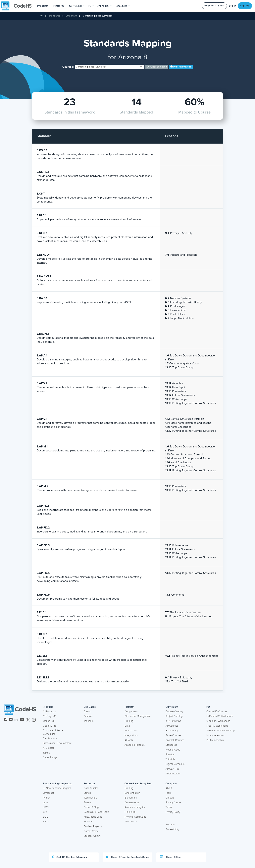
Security (170, 825)
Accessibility (172, 829)
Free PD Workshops (217, 726)
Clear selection (157, 67)
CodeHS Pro (50, 726)
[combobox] (110, 67)
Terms (169, 807)
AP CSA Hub (172, 769)
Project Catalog (174, 716)
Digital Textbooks (175, 764)
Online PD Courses (217, 711)
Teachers (89, 721)
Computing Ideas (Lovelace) (98, 16)
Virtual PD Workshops (218, 721)
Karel (46, 822)
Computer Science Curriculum (53, 732)
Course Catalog (174, 711)
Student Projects (93, 826)
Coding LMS (50, 716)
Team (168, 793)
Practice (170, 754)
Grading (129, 721)
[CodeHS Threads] (34, 720)
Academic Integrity (135, 745)
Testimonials (90, 798)
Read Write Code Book (96, 812)
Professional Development (57, 743)
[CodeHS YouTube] (22, 720)
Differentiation (132, 793)
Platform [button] (60, 6)
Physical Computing (135, 817)
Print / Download (181, 67)
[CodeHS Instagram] (11, 720)
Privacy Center (174, 802)
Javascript (48, 793)
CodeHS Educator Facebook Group (127, 857)
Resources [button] (122, 6)
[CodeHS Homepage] (18, 6)
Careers (170, 798)
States (87, 793)
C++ (45, 812)
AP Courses (172, 726)
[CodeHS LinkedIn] (16, 720)
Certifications (50, 738)
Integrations (131, 735)
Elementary (172, 731)
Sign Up (245, 6)
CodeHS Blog (91, 807)
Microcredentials (215, 735)
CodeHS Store (171, 857)
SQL (45, 817)
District (88, 711)
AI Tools (129, 740)
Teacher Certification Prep (220, 731)
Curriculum (172, 707)
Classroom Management (138, 716)
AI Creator (48, 748)
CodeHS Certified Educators (70, 857)
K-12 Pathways (173, 721)
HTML (46, 807)
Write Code (131, 731)
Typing (46, 753)
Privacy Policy (173, 812)
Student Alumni (92, 836)
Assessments (132, 802)
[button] (44, 6)
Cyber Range (50, 757)
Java (45, 802)
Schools (88, 716)
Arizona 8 (72, 16)
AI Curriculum (173, 774)
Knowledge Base (93, 817)
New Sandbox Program (57, 788)
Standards (55, 16)
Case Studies (91, 788)
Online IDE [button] (104, 6)
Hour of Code (173, 750)
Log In (233, 6)
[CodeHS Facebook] (6, 720)
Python (47, 798)
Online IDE (49, 721)
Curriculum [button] (77, 6)
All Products (49, 711)
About (169, 788)
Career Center (92, 831)
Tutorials (170, 759)
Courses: (68, 67)
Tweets (88, 802)
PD (208, 707)
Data (127, 726)
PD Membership (215, 740)
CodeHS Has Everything (138, 784)
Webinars (89, 822)
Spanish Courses (175, 740)
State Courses (173, 735)
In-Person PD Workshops (220, 716)
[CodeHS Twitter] (28, 720)
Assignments (132, 711)
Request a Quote (214, 6)
